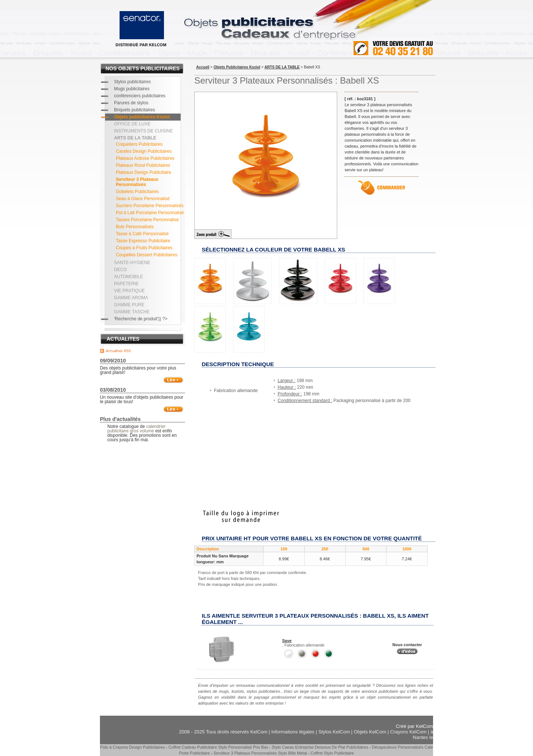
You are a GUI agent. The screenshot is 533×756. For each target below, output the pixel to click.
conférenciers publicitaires (140, 96)
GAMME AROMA (131, 298)
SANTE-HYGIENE (132, 263)
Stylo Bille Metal (292, 753)
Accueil (203, 67)
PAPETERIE (126, 284)
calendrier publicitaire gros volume (136, 429)
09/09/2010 (113, 361)
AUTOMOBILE (128, 277)
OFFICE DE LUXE (132, 124)
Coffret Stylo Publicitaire (332, 753)
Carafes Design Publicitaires (144, 151)
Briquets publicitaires (135, 110)
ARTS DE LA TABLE (282, 67)
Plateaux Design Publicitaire (143, 172)
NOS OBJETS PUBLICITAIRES (143, 68)
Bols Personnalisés (135, 227)
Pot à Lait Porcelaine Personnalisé (150, 213)
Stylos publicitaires (132, 82)
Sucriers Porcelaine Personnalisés (150, 206)
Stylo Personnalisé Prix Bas (243, 747)
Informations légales (293, 732)
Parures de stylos (131, 103)
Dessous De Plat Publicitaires (341, 747)
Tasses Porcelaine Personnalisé (147, 220)
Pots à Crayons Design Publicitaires (132, 747)
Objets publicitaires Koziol (142, 117)
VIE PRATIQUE (129, 291)
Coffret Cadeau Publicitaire (193, 747)
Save (287, 641)
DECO (120, 270)
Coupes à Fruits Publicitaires (144, 248)
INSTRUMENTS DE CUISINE (143, 131)
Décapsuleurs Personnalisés (398, 747)
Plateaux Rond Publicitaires (143, 165)
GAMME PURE (129, 305)
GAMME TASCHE (132, 312)
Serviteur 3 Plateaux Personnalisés (137, 182)
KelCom (425, 726)
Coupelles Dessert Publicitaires (147, 255)
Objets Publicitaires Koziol (237, 67)
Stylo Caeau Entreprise (293, 747)
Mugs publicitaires (132, 89)
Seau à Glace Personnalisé (143, 199)
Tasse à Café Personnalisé (142, 234)
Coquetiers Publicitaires (139, 144)
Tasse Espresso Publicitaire (143, 241)
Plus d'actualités (120, 419)
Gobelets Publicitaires (137, 192)
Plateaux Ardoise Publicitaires (145, 158)
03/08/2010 (113, 390)
